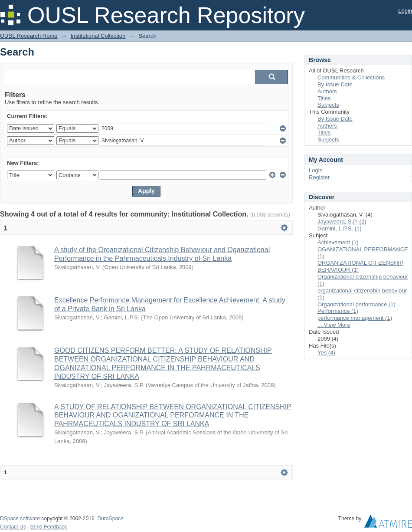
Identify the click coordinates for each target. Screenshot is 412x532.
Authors (327, 91)
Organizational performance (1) (356, 304)
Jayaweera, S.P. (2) (342, 222)
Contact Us (13, 527)
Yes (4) (326, 353)
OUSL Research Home (29, 36)
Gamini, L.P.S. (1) (340, 228)
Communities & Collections (351, 77)
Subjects (328, 105)
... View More (334, 325)
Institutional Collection (98, 36)
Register (319, 177)
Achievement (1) (338, 242)
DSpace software (20, 519)
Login (405, 11)
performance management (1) (355, 318)
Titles (324, 98)
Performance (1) (338, 311)
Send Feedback (49, 527)
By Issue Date (335, 84)
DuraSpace (110, 519)
